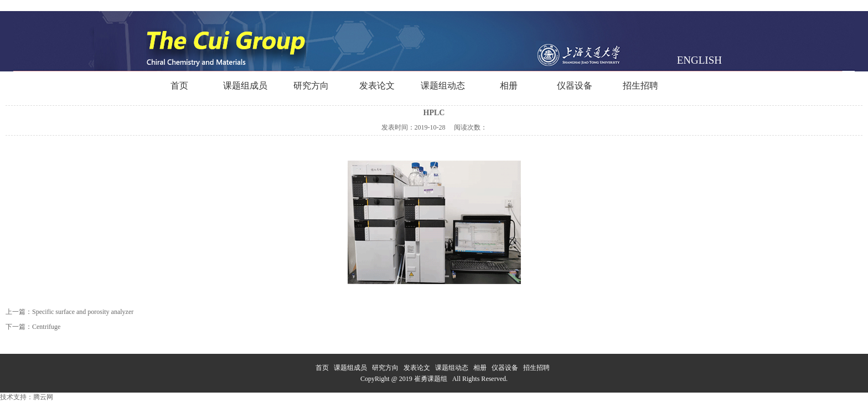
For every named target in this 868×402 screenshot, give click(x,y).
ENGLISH (699, 60)
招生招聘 (640, 86)
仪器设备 (575, 86)
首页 (179, 86)
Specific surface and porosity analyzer (83, 312)
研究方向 (311, 86)
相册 (509, 86)
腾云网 (43, 397)
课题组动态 (443, 86)
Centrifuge (46, 327)
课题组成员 (245, 86)
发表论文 (377, 86)
